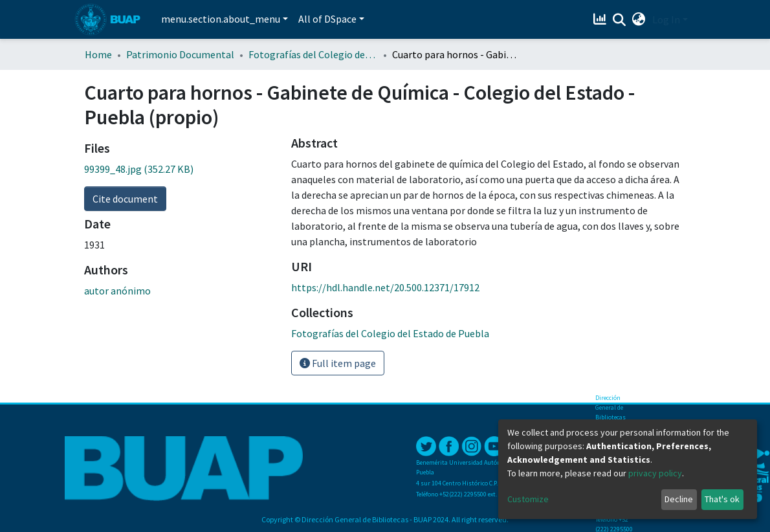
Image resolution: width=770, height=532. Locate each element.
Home (98, 54)
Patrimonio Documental (180, 54)
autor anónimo (117, 291)
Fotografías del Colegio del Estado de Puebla (313, 54)
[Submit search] (620, 20)
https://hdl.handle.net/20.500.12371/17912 (385, 287)
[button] (639, 19)
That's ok (722, 499)
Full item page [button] (338, 363)
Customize (528, 499)
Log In (666, 19)
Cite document (125, 199)
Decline (679, 499)
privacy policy (655, 473)
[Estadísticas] (601, 19)
